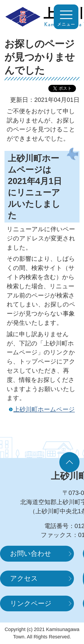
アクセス (24, 578)
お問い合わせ (31, 553)
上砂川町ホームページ (44, 409)
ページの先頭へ (69, 462)
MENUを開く (66, 17)
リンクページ (31, 603)
